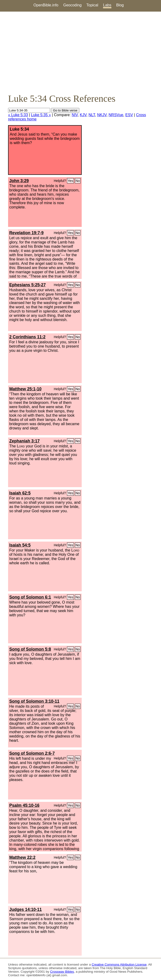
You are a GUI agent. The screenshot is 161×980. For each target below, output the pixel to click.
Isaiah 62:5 (20, 493)
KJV (83, 115)
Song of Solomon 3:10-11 (34, 701)
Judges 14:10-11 (26, 909)
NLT (92, 115)
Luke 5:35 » (41, 115)
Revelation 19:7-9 (26, 233)
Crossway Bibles (62, 972)
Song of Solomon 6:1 (30, 597)
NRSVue (116, 115)
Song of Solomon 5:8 (30, 649)
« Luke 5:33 (18, 115)
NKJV (102, 115)
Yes (70, 181)
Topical (92, 5)
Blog (120, 5)
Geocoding (72, 5)
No (78, 181)
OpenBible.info (46, 5)
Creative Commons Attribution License (119, 965)
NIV (75, 115)
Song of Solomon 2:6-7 (32, 753)
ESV (129, 115)
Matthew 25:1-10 (25, 389)
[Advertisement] (80, 52)
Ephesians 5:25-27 (28, 285)
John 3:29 (19, 181)
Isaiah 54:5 (20, 545)
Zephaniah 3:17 (24, 441)
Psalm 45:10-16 (24, 805)
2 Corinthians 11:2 (27, 337)
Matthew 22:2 (22, 857)
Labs (107, 5)
